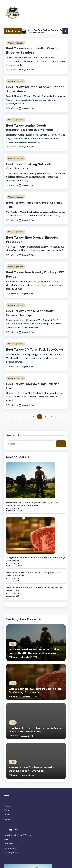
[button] (9, 417)
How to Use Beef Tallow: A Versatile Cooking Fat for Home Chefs (34, 589)
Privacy (7, 819)
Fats (13, 644)
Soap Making (11, 848)
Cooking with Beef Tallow (17, 835)
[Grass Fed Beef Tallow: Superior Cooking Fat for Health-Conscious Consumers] (31, 480)
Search (11, 435)
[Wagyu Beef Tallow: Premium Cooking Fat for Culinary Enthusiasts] (31, 535)
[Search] (61, 444)
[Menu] (67, 13)
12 (63, 416)
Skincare (8, 844)
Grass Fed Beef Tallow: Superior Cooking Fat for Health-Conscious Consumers (32, 504)
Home (7, 806)
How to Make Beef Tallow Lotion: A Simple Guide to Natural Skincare (34, 574)
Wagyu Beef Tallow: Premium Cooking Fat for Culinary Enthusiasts (35, 559)
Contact (8, 815)
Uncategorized (16, 43)
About (7, 810)
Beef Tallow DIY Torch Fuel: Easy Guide (35, 349)
